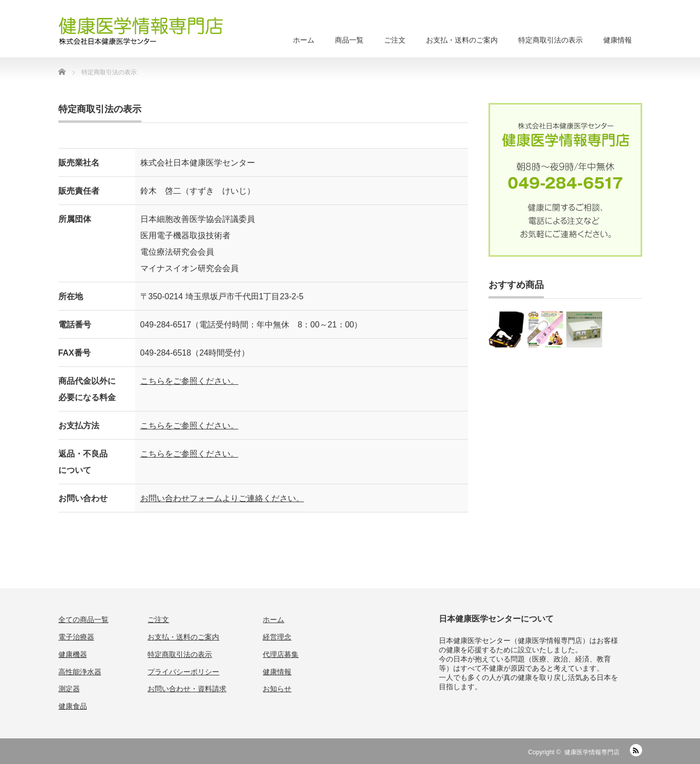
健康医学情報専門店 (592, 752)
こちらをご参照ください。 (189, 381)
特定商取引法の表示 (550, 40)
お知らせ (277, 689)
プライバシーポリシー (183, 672)
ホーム (304, 40)
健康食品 (73, 706)
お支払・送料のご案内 (462, 40)
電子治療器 (76, 637)
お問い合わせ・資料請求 (187, 689)
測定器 (69, 689)
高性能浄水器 (80, 672)
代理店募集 (281, 654)
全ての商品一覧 (83, 620)
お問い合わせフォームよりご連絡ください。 (222, 498)
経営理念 (277, 637)
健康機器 (73, 654)
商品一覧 (349, 40)
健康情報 (618, 40)
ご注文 (395, 40)
